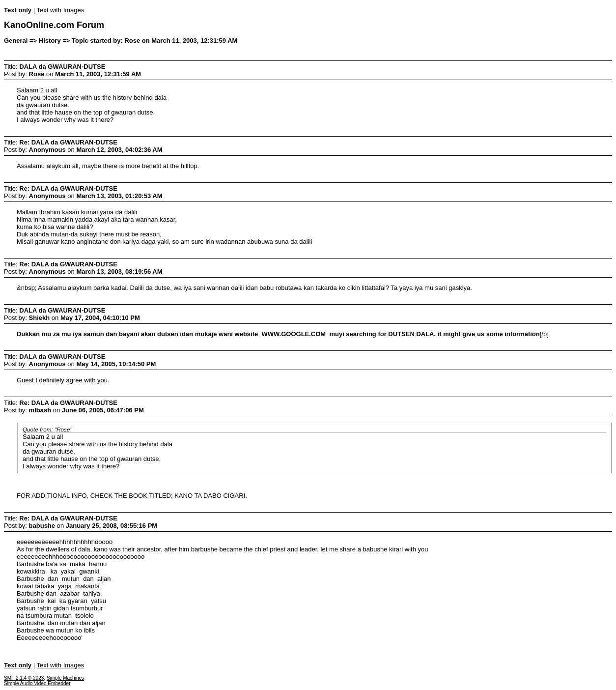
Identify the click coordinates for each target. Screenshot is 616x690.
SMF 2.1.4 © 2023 (24, 678)
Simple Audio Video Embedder (37, 683)
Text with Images (60, 10)
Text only (18, 10)
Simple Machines (65, 678)
